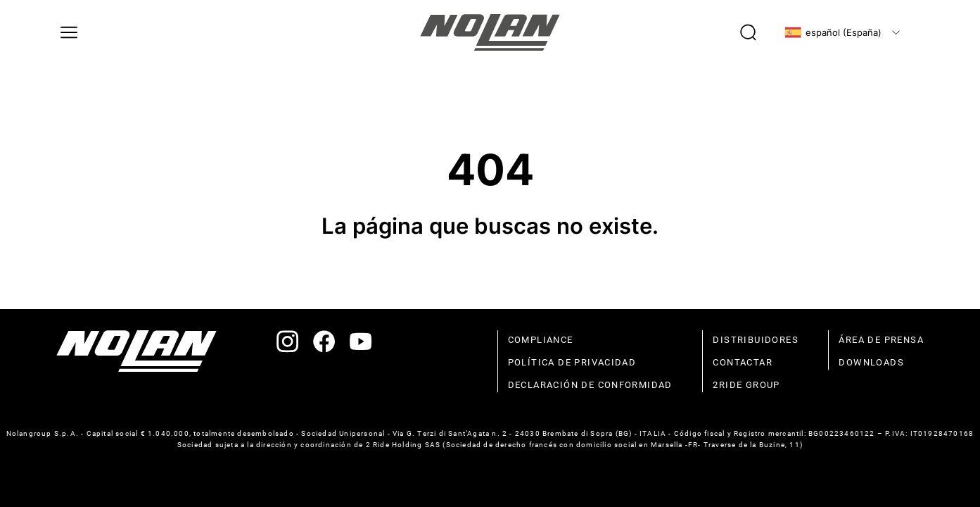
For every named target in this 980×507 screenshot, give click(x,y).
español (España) (833, 32)
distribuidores (756, 340)
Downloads (871, 362)
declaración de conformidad (590, 385)
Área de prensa (881, 340)
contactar (743, 362)
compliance (541, 340)
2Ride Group (746, 385)
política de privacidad (572, 362)
